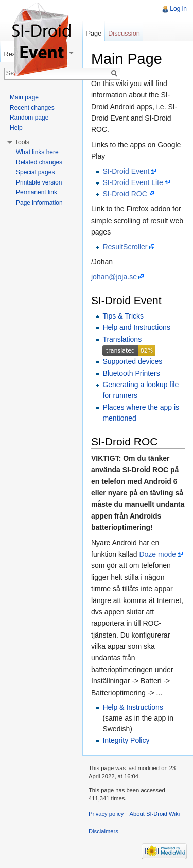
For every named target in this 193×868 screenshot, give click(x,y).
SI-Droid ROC (125, 194)
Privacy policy (106, 814)
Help (16, 128)
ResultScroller (125, 247)
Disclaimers (103, 831)
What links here (37, 152)
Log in (178, 9)
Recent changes (32, 108)
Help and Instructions (136, 327)
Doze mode (157, 554)
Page (94, 33)
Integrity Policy (126, 740)
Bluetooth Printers (131, 373)
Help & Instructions (133, 707)
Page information (39, 203)
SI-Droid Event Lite (133, 182)
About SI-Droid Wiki (155, 814)
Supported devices (132, 361)
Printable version (39, 182)
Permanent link (37, 192)
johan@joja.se (114, 277)
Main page (24, 97)
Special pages (35, 172)
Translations (122, 339)
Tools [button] (22, 142)
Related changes (39, 162)
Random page (29, 118)
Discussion (124, 33)
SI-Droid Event (126, 171)
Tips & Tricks (123, 316)
